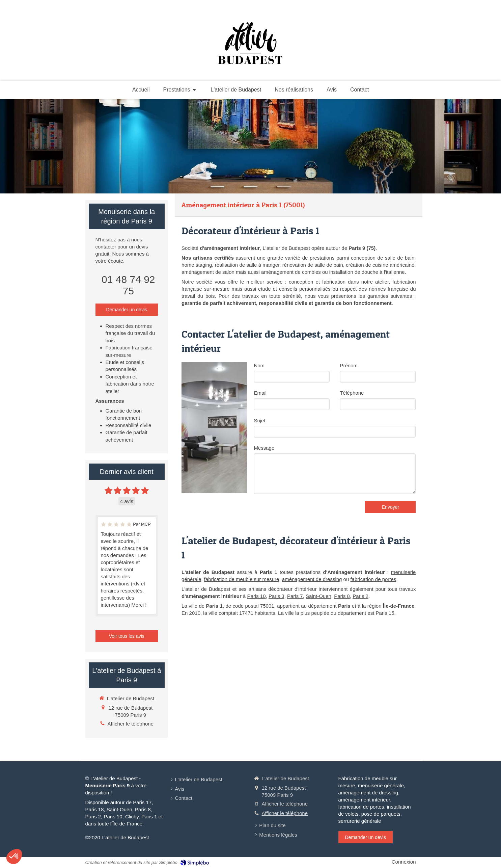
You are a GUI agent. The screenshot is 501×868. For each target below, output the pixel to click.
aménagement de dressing (312, 579)
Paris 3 (276, 596)
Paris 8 (342, 596)
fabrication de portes (373, 579)
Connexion (404, 862)
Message (264, 448)
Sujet (259, 420)
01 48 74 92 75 (128, 285)
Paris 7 (295, 596)
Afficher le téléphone (131, 724)
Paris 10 (257, 596)
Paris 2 (360, 596)
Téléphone (352, 393)
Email (260, 393)
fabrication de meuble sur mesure (242, 579)
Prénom (349, 365)
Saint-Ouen (318, 596)
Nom (259, 365)
